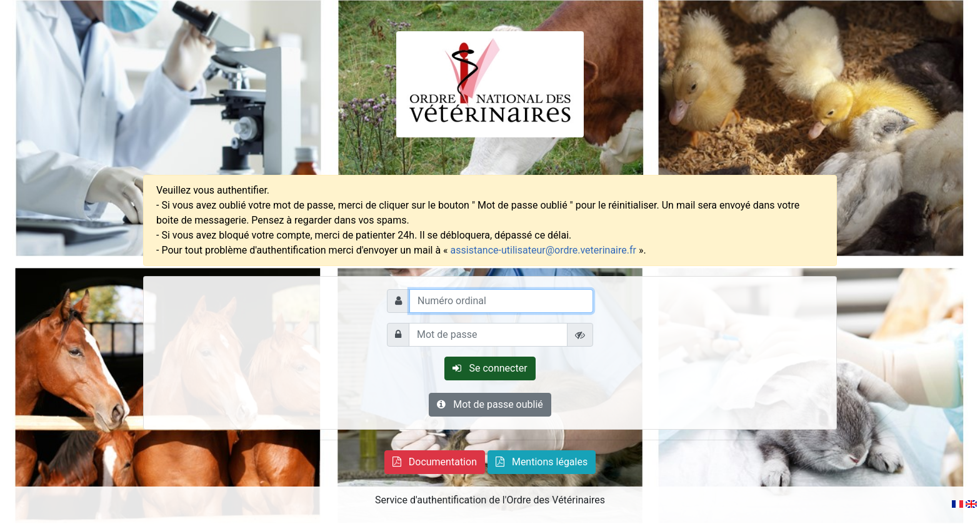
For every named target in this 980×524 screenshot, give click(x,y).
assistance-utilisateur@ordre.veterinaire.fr (543, 250)
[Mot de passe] (488, 335)
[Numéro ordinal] (501, 301)
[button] (435, 462)
